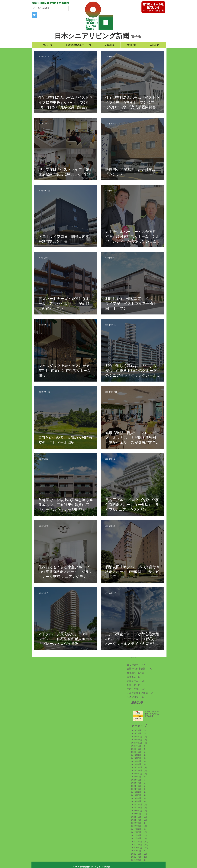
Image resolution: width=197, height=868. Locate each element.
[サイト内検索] (50, 8)
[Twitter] (34, 15)
